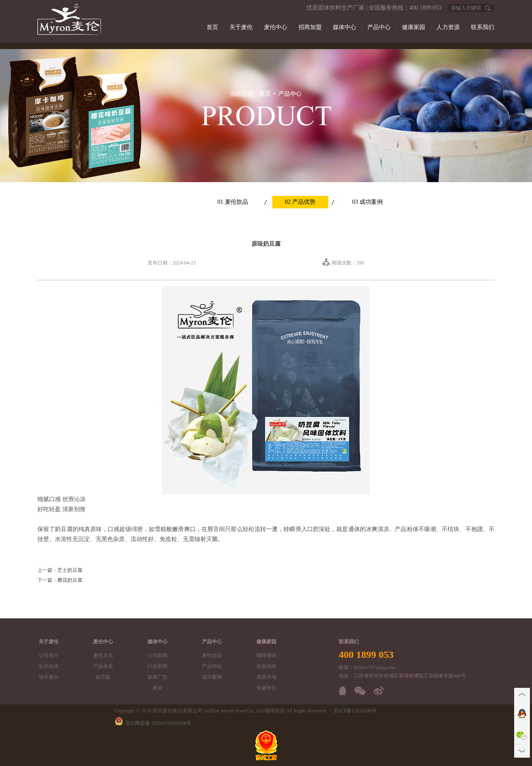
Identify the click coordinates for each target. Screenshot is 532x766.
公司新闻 (158, 655)
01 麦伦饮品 (233, 202)
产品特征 (212, 666)
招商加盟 (310, 27)
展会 (158, 688)
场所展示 (49, 677)
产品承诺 (103, 666)
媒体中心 (345, 27)
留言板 (103, 677)
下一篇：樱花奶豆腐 (60, 580)
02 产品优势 (300, 202)
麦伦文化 (103, 655)
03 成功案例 (367, 202)
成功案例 (212, 677)
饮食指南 (266, 666)
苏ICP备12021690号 (355, 711)
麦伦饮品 (212, 655)
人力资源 (448, 27)
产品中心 (379, 27)
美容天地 (266, 677)
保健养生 (266, 688)
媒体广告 (158, 677)
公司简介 (49, 655)
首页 (212, 27)
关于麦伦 (241, 27)
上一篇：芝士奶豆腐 (60, 570)
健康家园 (414, 27)
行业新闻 (158, 666)
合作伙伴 (49, 666)
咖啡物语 (266, 655)
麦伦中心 (276, 27)
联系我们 (483, 27)
